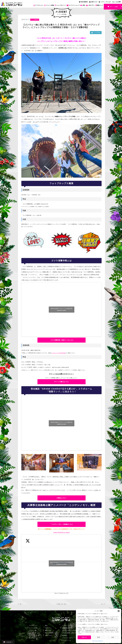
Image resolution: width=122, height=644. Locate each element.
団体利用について (67, 628)
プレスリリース (67, 640)
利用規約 (65, 635)
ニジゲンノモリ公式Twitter (59, 353)
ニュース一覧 (33, 630)
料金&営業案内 (83, 2)
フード (31, 635)
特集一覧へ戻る (62, 604)
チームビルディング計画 (69, 630)
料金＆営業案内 (49, 633)
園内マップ (99, 5)
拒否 (99, 637)
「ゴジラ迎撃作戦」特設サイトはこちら (62, 340)
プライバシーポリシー (98, 641)
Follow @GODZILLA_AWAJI (61, 532)
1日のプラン (90, 5)
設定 (113, 637)
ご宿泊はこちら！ (62, 498)
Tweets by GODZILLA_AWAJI (62, 563)
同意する (84, 637)
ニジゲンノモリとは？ (105, 2)
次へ (102, 604)
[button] (119, 611)
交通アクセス (93, 2)
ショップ (31, 633)
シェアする (96, 33)
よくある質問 (117, 2)
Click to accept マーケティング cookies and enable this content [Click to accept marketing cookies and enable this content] (61, 309)
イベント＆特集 (49, 5)
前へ (21, 604)
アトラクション (38, 5)
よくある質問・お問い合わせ (70, 633)
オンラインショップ (73, 5)
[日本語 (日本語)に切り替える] (8, 642)
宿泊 (83, 5)
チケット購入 (113, 7)
